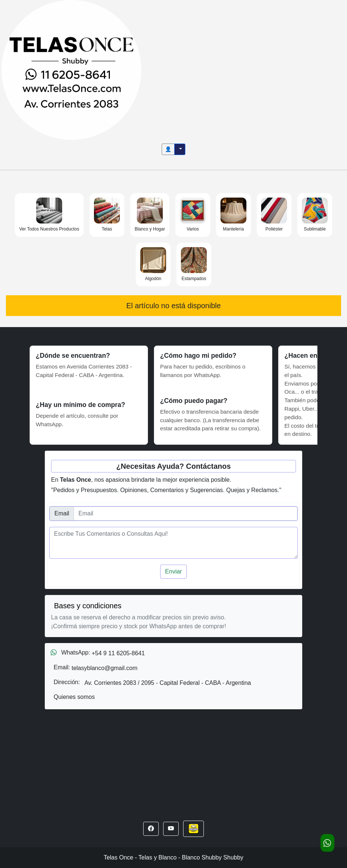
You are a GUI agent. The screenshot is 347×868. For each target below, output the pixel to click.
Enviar (173, 571)
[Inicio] (71, 69)
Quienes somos (74, 697)
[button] (151, 829)
